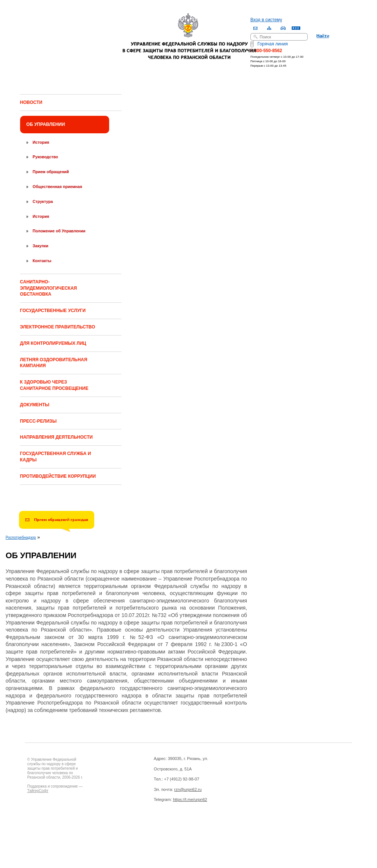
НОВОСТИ (31, 102)
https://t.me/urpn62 (190, 799)
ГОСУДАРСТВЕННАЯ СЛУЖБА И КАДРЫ (56, 457)
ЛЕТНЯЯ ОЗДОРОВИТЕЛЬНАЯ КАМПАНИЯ (54, 363)
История (41, 142)
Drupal (60, 830)
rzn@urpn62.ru (188, 789)
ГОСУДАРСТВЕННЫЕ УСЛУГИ (53, 311)
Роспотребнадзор (21, 538)
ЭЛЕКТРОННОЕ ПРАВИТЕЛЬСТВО (58, 327)
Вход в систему (266, 20)
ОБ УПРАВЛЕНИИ (46, 124)
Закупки (41, 246)
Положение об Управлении (59, 231)
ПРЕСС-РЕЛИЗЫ (38, 421)
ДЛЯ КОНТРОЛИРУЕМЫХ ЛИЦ (53, 343)
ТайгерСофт (38, 791)
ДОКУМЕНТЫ (35, 405)
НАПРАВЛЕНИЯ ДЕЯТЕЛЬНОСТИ (56, 437)
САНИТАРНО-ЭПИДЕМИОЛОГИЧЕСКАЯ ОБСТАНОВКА (49, 288)
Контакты (42, 261)
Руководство (45, 157)
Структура (43, 201)
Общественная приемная (58, 187)
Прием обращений (51, 172)
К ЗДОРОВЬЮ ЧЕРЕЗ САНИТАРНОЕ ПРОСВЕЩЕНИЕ (54, 385)
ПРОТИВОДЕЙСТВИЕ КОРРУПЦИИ (58, 476)
